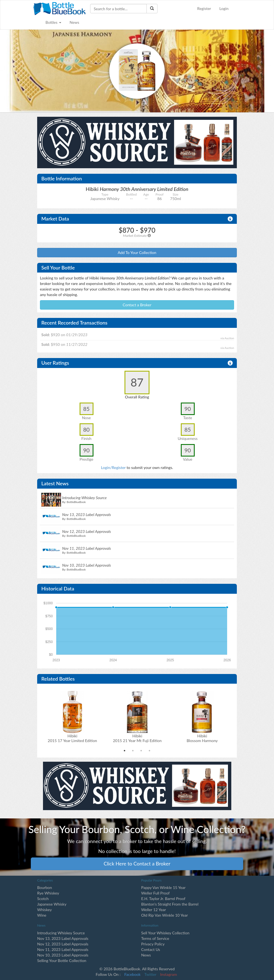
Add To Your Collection (137, 252)
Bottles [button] (53, 22)
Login (224, 8)
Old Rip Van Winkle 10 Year (164, 915)
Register (204, 8)
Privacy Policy (153, 944)
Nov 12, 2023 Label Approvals (63, 944)
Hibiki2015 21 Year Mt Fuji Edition (137, 738)
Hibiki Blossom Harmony (202, 738)
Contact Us (151, 949)
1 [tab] (125, 751)
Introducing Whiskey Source (61, 933)
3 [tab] (141, 751)
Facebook (132, 974)
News (74, 22)
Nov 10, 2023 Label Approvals (63, 955)
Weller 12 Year (154, 910)
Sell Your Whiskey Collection (165, 933)
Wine (42, 915)
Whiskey (45, 910)
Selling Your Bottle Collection (62, 960)
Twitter (150, 974)
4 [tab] (149, 751)
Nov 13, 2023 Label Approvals (63, 938)
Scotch (43, 899)
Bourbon (45, 887)
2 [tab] (133, 751)
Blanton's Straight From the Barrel (170, 904)
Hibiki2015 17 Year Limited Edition (72, 738)
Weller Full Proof (155, 893)
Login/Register (113, 467)
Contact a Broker (137, 305)
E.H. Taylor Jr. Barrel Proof (163, 899)
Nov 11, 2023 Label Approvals (63, 949)
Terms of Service (155, 938)
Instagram (169, 974)
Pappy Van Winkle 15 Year (163, 887)
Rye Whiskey (48, 893)
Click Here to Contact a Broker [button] (137, 864)
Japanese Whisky (52, 904)
